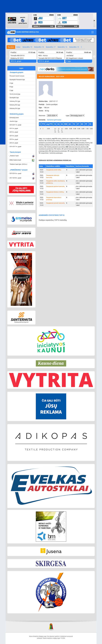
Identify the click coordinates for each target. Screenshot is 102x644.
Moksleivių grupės (17, 114)
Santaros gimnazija (54, 120)
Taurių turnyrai (15, 152)
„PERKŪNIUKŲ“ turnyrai (19, 170)
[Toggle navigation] (92, 32)
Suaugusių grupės (16, 72)
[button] (21, 76)
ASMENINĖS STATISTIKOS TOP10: (52, 215)
